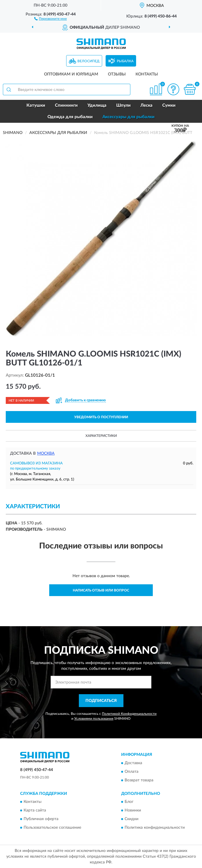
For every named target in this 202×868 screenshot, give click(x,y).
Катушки (36, 105)
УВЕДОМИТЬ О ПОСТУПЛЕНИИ (101, 417)
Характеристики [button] (101, 436)
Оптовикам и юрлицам (71, 74)
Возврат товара (139, 780)
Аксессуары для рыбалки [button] (128, 117)
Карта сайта (35, 811)
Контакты (147, 74)
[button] (50, 18)
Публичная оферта (41, 819)
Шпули (123, 105)
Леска (146, 105)
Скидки (132, 819)
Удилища (97, 105)
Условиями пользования (94, 719)
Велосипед (88, 61)
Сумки (169, 105)
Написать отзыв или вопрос (101, 590)
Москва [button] (46, 454)
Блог (129, 802)
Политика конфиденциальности (155, 828)
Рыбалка (125, 61)
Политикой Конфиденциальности (129, 714)
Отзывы (117, 74)
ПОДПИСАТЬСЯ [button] (101, 701)
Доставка (133, 763)
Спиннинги (66, 105)
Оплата (132, 772)
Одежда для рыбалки (70, 117)
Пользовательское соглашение (52, 828)
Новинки (133, 811)
